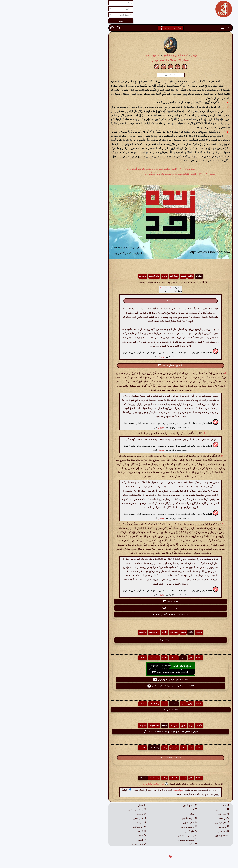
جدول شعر (172, 814)
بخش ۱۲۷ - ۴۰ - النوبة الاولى (119, 61)
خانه (175, 806)
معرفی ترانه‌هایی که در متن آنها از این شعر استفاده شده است (119, 732)
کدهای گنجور (139, 806)
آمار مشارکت (88, 827)
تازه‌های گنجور (171, 836)
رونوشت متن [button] (119, 601)
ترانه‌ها (113, 276)
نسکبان (141, 844)
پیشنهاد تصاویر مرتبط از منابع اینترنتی (119, 680)
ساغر (142, 814)
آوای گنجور (140, 831)
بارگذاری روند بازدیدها (119, 758)
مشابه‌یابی (172, 831)
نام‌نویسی (127, 790)
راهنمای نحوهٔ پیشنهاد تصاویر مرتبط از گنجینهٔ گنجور (119, 686)
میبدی (143, 56)
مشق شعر (122, 276)
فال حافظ (172, 819)
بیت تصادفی (171, 810)
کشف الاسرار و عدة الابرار (124, 56)
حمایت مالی (88, 819)
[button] (178, 28)
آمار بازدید (89, 831)
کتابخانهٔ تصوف (114, 288)
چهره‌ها (90, 814)
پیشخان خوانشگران (136, 836)
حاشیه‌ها (91, 276)
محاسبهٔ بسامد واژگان (119, 640)
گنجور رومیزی (138, 810)
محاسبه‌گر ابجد (138, 827)
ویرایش (109, 357)
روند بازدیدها (103, 276)
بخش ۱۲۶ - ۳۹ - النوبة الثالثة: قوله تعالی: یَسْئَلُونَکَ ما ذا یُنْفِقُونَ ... (128, 174)
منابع (91, 836)
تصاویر (132, 276)
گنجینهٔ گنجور (139, 823)
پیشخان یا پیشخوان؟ (135, 840)
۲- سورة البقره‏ (101, 56)
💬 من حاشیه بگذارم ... (104, 784)
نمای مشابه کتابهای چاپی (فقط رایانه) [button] (119, 614)
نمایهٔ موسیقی (171, 823)
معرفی (90, 806)
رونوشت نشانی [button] (119, 608)
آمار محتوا (89, 823)
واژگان (139, 276)
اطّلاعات (147, 276)
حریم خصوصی (87, 844)
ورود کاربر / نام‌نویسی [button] (119, 28)
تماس (91, 840)
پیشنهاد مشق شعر (119, 710)
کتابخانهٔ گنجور (138, 819)
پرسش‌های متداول (85, 810)
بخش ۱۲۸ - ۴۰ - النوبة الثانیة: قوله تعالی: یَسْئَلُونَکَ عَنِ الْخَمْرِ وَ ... (110, 169)
